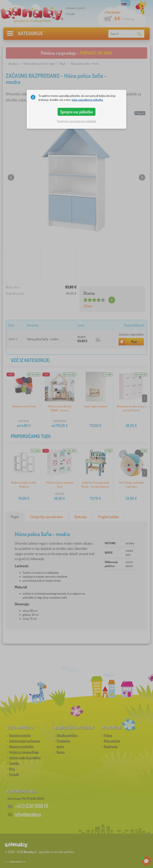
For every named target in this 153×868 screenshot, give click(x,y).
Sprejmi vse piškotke (77, 112)
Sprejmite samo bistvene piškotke (77, 121)
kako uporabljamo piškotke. (88, 100)
